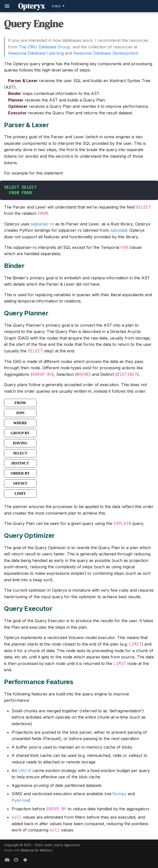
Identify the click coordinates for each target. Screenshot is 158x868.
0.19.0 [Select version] (56, 6)
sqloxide (118, 230)
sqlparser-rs (42, 224)
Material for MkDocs (37, 850)
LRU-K (25, 771)
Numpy (119, 794)
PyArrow (20, 800)
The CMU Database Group (44, 47)
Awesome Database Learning (36, 53)
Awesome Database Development (106, 53)
